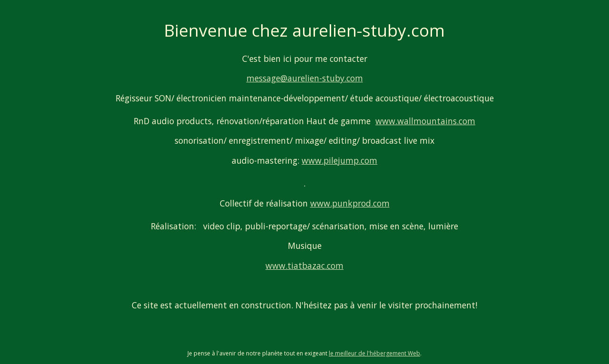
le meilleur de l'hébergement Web (374, 353)
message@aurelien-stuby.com (305, 78)
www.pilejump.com (339, 160)
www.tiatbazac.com (304, 266)
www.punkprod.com (350, 203)
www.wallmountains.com (425, 121)
